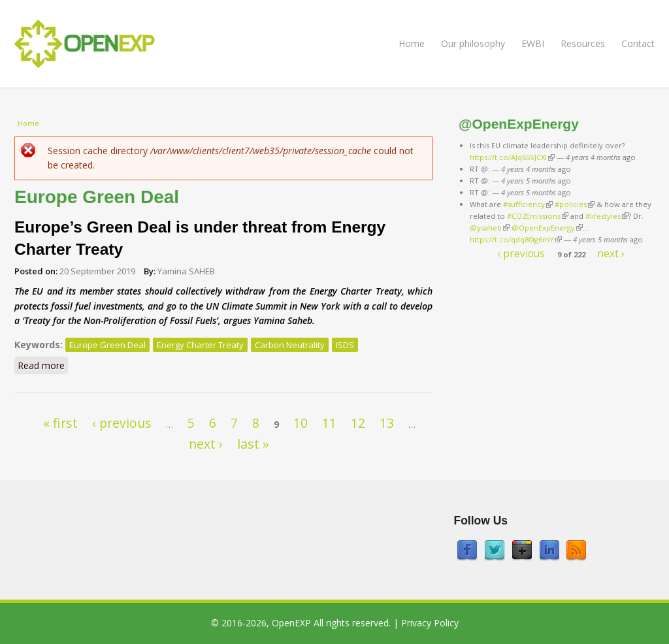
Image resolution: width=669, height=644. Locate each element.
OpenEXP (291, 623)
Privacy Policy (430, 623)
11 (329, 423)
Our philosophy (473, 43)
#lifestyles (607, 216)
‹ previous (122, 423)
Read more (43, 365)
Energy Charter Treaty (200, 345)
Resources (583, 43)
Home (412, 43)
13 (387, 423)
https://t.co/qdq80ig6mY (516, 239)
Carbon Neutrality (290, 345)
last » (253, 444)
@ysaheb (490, 228)
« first (60, 423)
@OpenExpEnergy (547, 228)
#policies (575, 204)
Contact (638, 43)
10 (301, 423)
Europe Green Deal (107, 345)
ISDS (345, 345)
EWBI (533, 43)
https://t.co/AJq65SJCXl (512, 157)
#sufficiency (528, 204)
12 (358, 423)
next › (206, 444)
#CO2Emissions (538, 216)
